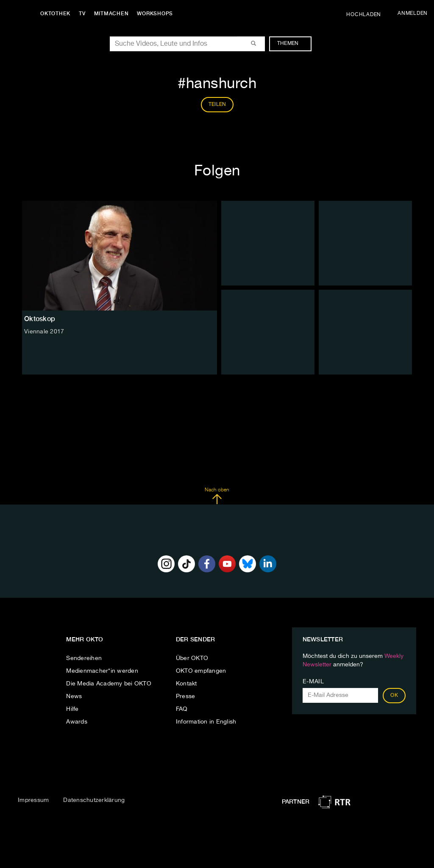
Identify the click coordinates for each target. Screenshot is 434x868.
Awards (77, 722)
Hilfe (72, 709)
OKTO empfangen (201, 671)
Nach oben (217, 496)
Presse (186, 696)
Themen (292, 44)
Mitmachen (111, 14)
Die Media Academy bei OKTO (109, 684)
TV (82, 14)
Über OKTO (192, 658)
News (74, 696)
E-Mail (313, 682)
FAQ (182, 709)
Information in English (206, 722)
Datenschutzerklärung (94, 800)
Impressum (33, 800)
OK (394, 696)
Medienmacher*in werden (102, 671)
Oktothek (55, 14)
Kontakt (186, 684)
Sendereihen (84, 658)
